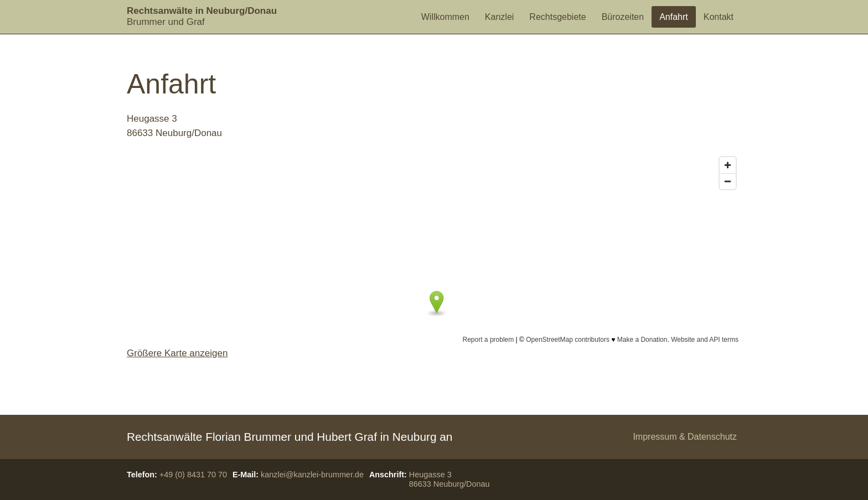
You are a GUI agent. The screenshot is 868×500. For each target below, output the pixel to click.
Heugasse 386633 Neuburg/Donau (449, 479)
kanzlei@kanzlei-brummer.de (312, 475)
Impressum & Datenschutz (685, 437)
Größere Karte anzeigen (177, 353)
